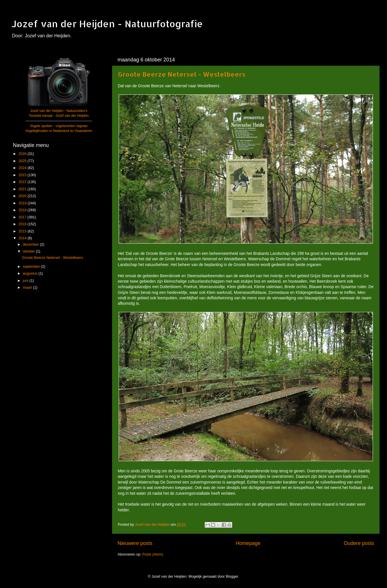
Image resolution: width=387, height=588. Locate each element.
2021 (23, 189)
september (32, 267)
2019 (23, 203)
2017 (23, 217)
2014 (23, 238)
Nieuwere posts (135, 543)
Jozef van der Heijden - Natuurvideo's (59, 111)
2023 (23, 175)
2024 (23, 168)
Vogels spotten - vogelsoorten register (59, 126)
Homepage (248, 543)
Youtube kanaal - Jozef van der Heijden (59, 116)
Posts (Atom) (153, 554)
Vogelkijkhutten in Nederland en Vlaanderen (59, 131)
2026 (23, 154)
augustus (31, 273)
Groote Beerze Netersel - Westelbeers (182, 74)
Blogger (232, 577)
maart (28, 288)
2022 (23, 182)
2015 (23, 231)
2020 (23, 196)
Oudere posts (359, 543)
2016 (23, 224)
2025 (23, 161)
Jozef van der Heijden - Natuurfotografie (107, 24)
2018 (23, 210)
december (32, 244)
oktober (30, 251)
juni (26, 281)
